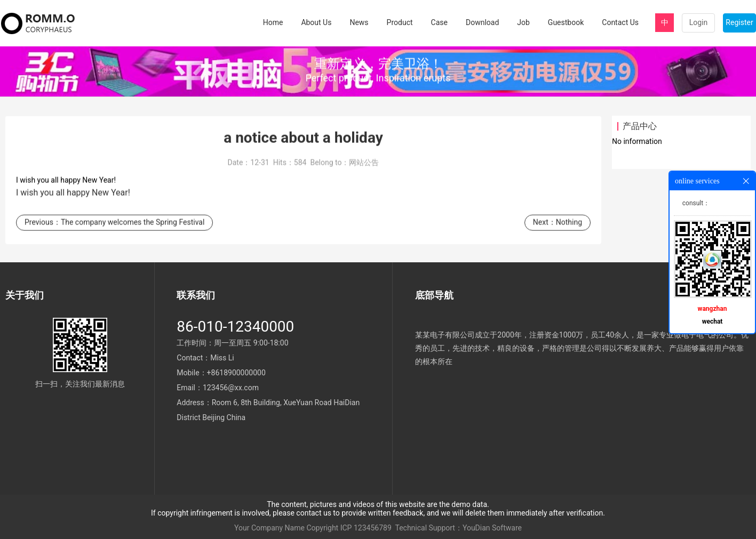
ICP (346, 528)
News (359, 22)
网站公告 (364, 166)
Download (482, 22)
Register (739, 22)
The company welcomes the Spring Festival (133, 226)
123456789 (373, 528)
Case (439, 22)
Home (273, 22)
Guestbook (566, 22)
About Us (316, 22)
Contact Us (620, 22)
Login (699, 22)
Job (523, 22)
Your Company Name (269, 528)
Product (400, 22)
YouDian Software (492, 528)
